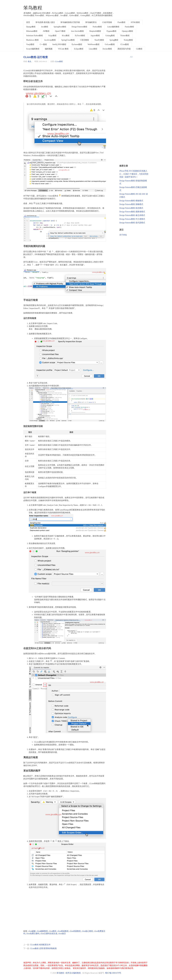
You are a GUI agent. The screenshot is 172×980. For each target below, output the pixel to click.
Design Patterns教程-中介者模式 (132, 219)
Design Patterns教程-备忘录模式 (132, 215)
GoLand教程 (110, 44)
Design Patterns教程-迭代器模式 (132, 223)
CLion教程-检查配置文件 (40, 945)
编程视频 (49, 49)
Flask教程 (121, 22)
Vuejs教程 (30, 44)
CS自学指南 (107, 22)
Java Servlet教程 (77, 31)
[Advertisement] (65, 909)
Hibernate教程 (32, 31)
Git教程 (139, 49)
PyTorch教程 (80, 36)
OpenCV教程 (60, 31)
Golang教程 (110, 36)
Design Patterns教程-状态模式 (131, 208)
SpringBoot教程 (60, 27)
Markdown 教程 (32, 40)
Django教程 (31, 27)
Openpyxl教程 (127, 31)
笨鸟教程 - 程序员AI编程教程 (69, 973)
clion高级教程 (75, 931)
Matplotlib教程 (95, 31)
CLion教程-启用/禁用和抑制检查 (43, 948)
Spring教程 (114, 40)
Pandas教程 (129, 27)
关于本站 (123, 235)
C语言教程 (85, 40)
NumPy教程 (99, 40)
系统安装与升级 (124, 49)
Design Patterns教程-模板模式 (131, 201)
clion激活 (62, 934)
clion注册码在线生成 (49, 934)
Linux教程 (93, 49)
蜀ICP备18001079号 (113, 973)
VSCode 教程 (63, 49)
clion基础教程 (63, 931)
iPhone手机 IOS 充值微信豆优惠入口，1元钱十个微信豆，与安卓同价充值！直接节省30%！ (134, 174)
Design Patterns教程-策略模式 (131, 204)
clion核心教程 (87, 931)
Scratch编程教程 (33, 49)
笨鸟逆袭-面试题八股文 (45, 22)
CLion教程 (125, 44)
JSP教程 (46, 31)
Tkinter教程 (125, 36)
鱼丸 (30, 61)
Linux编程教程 (113, 27)
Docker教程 (107, 49)
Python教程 (97, 27)
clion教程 (53, 931)
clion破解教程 (42, 931)
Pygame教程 (111, 31)
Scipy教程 (52, 36)
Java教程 (45, 27)
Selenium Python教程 (35, 36)
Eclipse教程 (79, 49)
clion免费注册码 (33, 934)
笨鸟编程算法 (91, 22)
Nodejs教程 (128, 40)
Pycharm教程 (77, 44)
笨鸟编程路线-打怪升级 (70, 22)
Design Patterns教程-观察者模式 (132, 212)
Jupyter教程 (95, 36)
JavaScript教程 (50, 40)
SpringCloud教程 (68, 40)
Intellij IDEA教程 (59, 44)
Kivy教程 (66, 36)
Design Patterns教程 (79, 27)
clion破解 (32, 931)
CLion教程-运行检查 (36, 57)
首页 (28, 22)
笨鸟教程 (33, 8)
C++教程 (43, 44)
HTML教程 (135, 22)
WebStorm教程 (94, 44)
